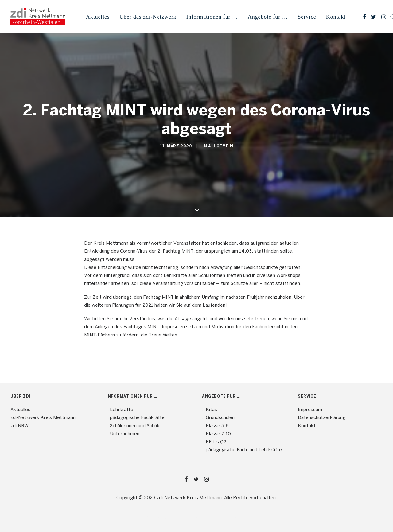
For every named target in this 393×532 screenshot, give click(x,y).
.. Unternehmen (123, 434)
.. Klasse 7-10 (216, 434)
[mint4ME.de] (38, 17)
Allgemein (221, 146)
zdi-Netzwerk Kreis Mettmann (43, 418)
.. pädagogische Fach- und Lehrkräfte (242, 450)
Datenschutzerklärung (322, 418)
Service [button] (307, 17)
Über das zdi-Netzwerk (148, 17)
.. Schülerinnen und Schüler (134, 426)
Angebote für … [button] (268, 17)
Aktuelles (98, 17)
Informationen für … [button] (212, 17)
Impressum (310, 410)
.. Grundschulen (218, 418)
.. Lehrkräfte (120, 410)
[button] (365, 17)
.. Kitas (210, 410)
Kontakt (336, 17)
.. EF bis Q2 (214, 442)
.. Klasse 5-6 (215, 426)
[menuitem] (98, 17)
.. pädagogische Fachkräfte (135, 418)
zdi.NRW (19, 426)
